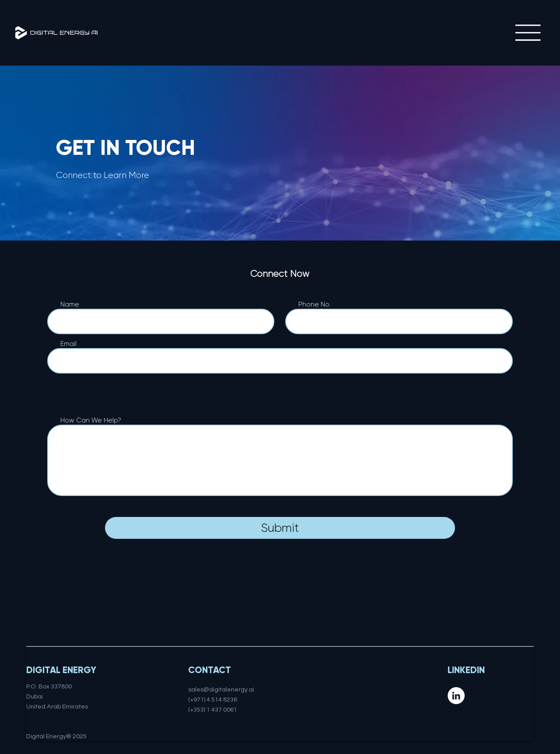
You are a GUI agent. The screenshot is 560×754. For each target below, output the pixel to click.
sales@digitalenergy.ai (221, 689)
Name (70, 305)
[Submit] (280, 528)
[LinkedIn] (456, 696)
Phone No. (314, 305)
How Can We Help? (91, 421)
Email (68, 344)
